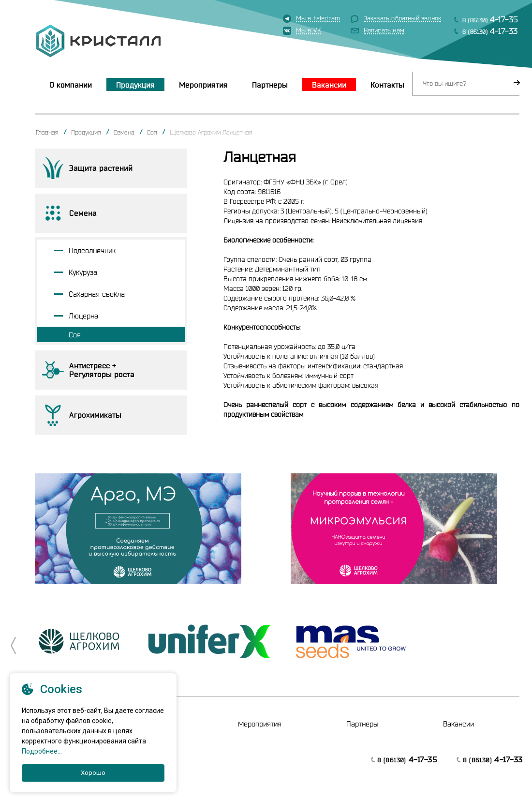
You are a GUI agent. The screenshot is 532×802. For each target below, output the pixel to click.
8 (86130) (490, 19)
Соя (152, 132)
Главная (47, 132)
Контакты (387, 85)
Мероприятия (203, 85)
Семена (124, 132)
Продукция (135, 85)
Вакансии (329, 85)
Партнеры (270, 85)
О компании (71, 85)
